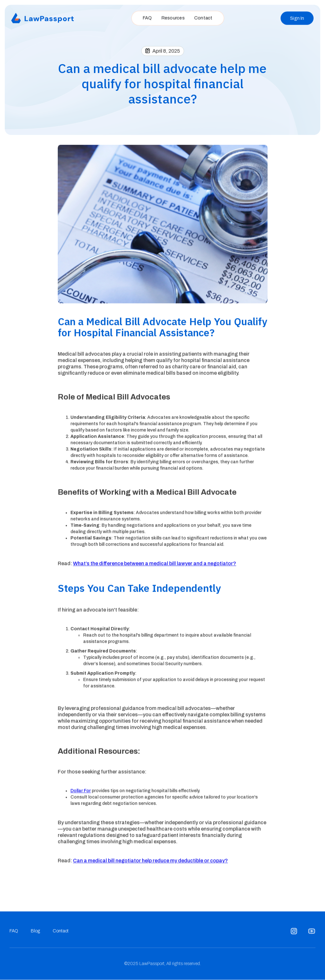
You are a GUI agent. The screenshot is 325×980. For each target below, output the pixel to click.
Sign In (297, 17)
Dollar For (81, 792)
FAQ (147, 17)
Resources (173, 17)
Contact (203, 17)
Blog (35, 931)
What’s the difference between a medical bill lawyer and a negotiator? (155, 565)
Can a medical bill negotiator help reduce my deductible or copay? (150, 862)
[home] (43, 17)
